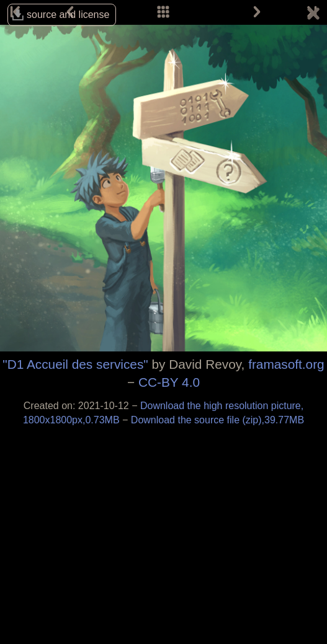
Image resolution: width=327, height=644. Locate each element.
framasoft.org (286, 364)
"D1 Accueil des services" (75, 364)
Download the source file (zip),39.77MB (217, 420)
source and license (68, 15)
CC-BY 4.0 (169, 382)
